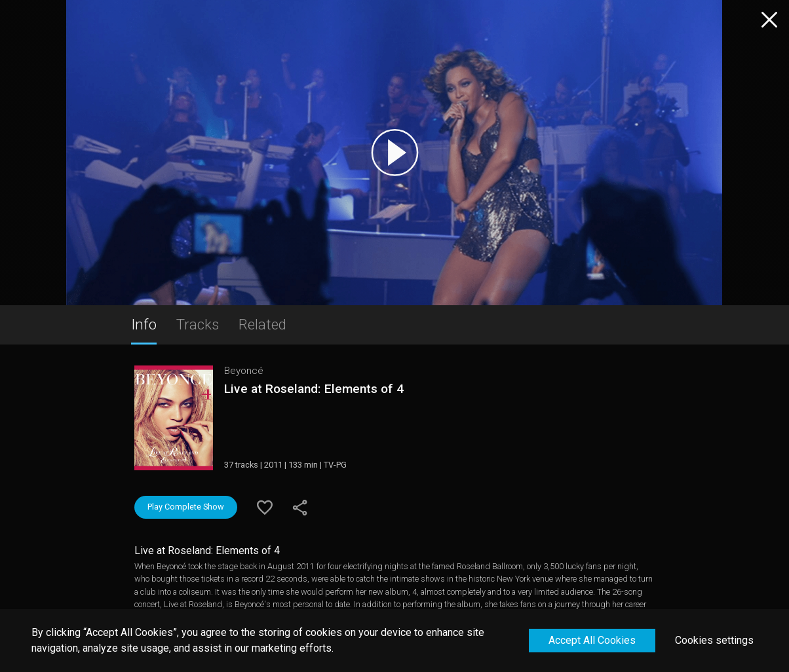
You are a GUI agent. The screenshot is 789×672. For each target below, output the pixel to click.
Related (262, 324)
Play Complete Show (186, 507)
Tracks (198, 324)
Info (144, 324)
